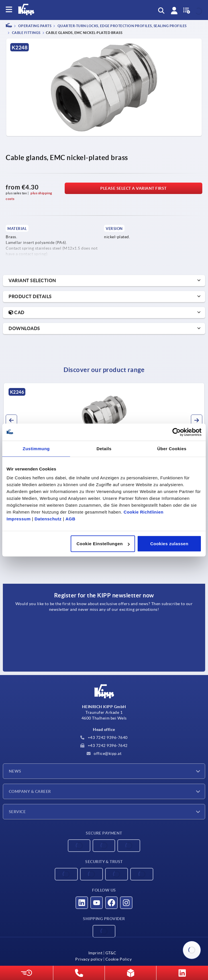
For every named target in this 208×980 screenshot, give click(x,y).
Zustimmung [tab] (36, 448)
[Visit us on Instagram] (126, 903)
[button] (11, 420)
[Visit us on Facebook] (111, 903)
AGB (71, 519)
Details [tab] (104, 448)
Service (17, 812)
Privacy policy (89, 959)
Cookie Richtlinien (144, 512)
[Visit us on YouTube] (97, 903)
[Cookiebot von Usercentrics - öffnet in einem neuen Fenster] (177, 432)
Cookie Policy (119, 959)
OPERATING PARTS (34, 26)
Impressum (19, 519)
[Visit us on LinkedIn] (82, 903)
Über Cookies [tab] (172, 448)
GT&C (111, 953)
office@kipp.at (104, 753)
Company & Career (30, 791)
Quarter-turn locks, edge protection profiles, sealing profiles (122, 26)
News (15, 771)
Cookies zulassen (169, 544)
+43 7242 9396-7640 (104, 737)
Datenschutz (48, 519)
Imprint (95, 953)
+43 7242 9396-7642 (104, 745)
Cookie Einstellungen (103, 544)
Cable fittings (26, 33)
